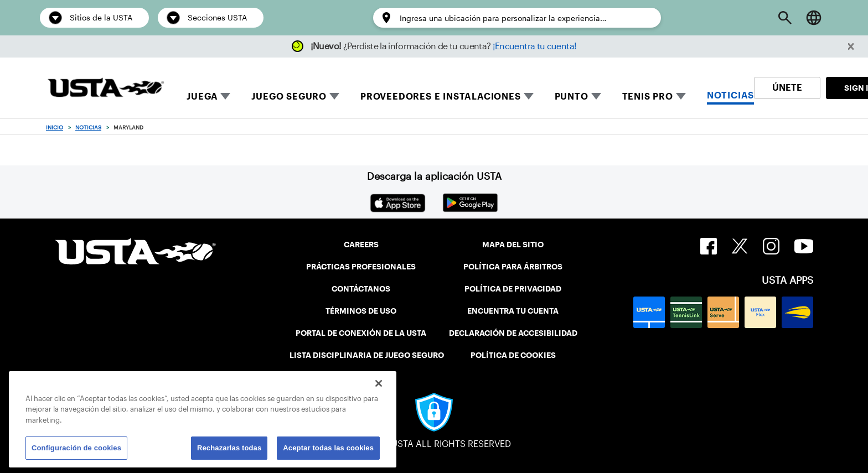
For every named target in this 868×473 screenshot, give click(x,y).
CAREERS (361, 245)
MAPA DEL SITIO (513, 245)
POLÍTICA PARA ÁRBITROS (513, 267)
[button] (851, 47)
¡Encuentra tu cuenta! (535, 46)
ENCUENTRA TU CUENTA (513, 311)
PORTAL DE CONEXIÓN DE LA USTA (361, 333)
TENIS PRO (648, 97)
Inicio (55, 128)
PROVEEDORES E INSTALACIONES (441, 97)
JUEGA (202, 97)
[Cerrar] (379, 383)
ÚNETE (787, 88)
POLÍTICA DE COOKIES (513, 355)
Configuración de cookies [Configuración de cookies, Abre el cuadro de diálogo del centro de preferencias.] (76, 448)
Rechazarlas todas (229, 448)
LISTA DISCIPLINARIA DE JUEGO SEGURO (367, 355)
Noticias (88, 128)
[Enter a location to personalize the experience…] (525, 18)
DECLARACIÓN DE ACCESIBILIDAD (513, 333)
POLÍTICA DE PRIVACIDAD (513, 289)
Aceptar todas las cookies (328, 448)
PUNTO (572, 97)
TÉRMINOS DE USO (361, 311)
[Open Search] (785, 18)
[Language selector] (814, 18)
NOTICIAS (730, 95)
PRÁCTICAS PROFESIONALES (361, 267)
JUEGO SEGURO (289, 97)
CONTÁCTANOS (361, 289)
